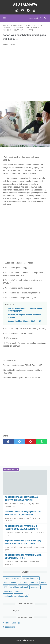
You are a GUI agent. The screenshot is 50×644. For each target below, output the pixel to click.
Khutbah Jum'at (10, 583)
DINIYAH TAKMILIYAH (12, 578)
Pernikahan (34, 583)
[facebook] (8, 442)
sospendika (10, 627)
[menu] (6, 18)
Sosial (44, 583)
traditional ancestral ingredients (16, 596)
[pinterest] (31, 442)
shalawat (19, 592)
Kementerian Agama (31, 578)
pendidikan (8, 592)
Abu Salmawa (25, 5)
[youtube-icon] (22, 10)
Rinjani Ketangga (12, 623)
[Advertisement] (25, 73)
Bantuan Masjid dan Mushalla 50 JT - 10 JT (24, 321)
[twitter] (19, 442)
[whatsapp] (42, 442)
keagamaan (35, 587)
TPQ (6, 587)
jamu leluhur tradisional (19, 587)
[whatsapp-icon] (17, 10)
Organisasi (23, 583)
